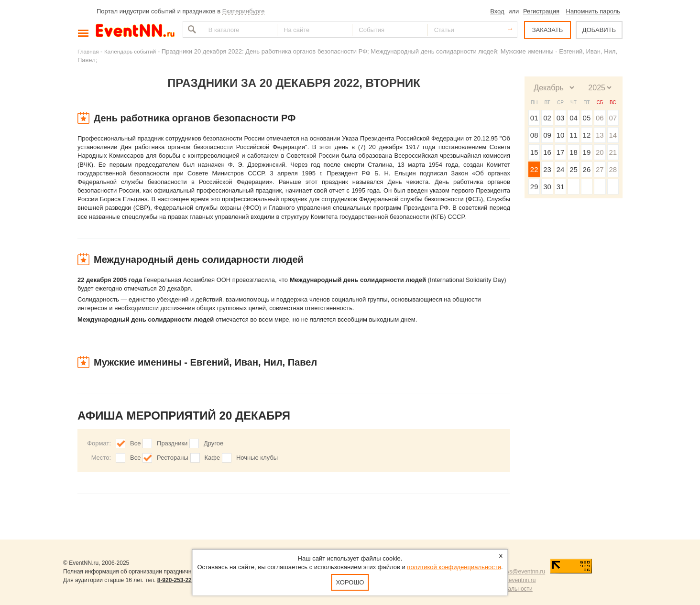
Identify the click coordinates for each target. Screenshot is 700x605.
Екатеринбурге (244, 11)
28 (613, 169)
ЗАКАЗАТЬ (548, 30)
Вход (497, 11)
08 (534, 135)
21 (613, 152)
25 (574, 169)
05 (587, 118)
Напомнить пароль (593, 11)
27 (600, 169)
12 (587, 135)
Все (135, 443)
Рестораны (173, 458)
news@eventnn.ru (522, 572)
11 (574, 135)
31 (561, 187)
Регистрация (541, 11)
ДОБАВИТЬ (599, 30)
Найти (191, 29)
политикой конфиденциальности (454, 567)
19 (587, 152)
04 (574, 118)
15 (534, 152)
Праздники (172, 443)
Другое (213, 443)
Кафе (213, 458)
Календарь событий (130, 51)
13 (600, 135)
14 (613, 135)
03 (561, 118)
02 (547, 118)
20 (600, 152)
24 (561, 169)
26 (587, 169)
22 (534, 169)
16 (547, 152)
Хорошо (350, 582)
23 (547, 169)
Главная (88, 51)
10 (561, 135)
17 (561, 152)
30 (547, 187)
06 (600, 118)
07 (613, 118)
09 (547, 135)
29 (534, 187)
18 (574, 152)
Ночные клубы (257, 458)
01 (534, 118)
